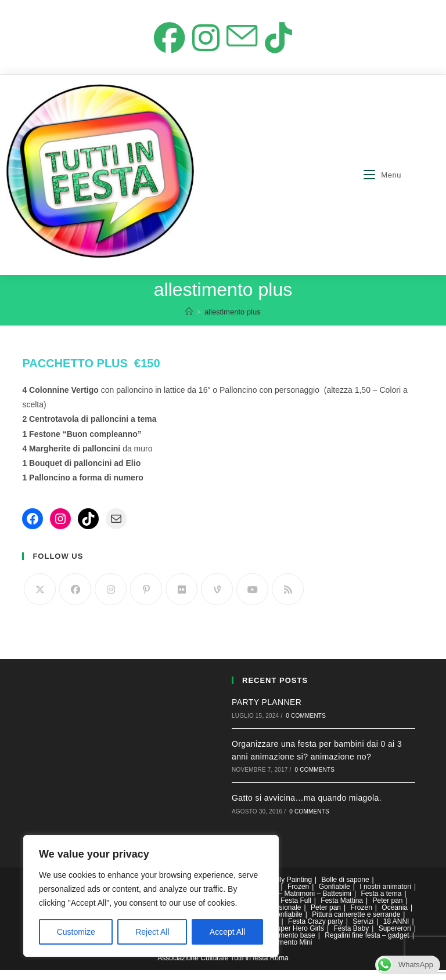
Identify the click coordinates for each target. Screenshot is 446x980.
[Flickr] (181, 599)
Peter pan (387, 910)
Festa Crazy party (316, 931)
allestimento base (288, 945)
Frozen (298, 896)
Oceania (395, 917)
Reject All (152, 932)
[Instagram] (111, 599)
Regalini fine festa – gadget (367, 945)
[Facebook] (75, 599)
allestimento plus (233, 322)
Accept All (227, 932)
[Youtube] (252, 599)
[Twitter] (40, 599)
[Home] (189, 322)
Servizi (363, 931)
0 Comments (306, 726)
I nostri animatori (385, 896)
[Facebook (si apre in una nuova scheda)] (165, 44)
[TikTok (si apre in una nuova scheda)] (283, 44)
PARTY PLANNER (267, 712)
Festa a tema (381, 903)
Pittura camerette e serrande (356, 924)
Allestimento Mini (286, 952)
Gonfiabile (334, 896)
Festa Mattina (342, 910)
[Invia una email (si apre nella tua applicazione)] (244, 44)
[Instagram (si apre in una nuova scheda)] (204, 44)
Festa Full (296, 910)
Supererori (395, 938)
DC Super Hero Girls (292, 938)
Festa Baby (351, 938)
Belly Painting (291, 889)
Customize (76, 932)
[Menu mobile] (382, 185)
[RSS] (288, 599)
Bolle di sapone (346, 889)
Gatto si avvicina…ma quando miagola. (307, 808)
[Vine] (217, 599)
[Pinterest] (146, 599)
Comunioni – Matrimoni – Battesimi (297, 903)
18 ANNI (396, 931)
